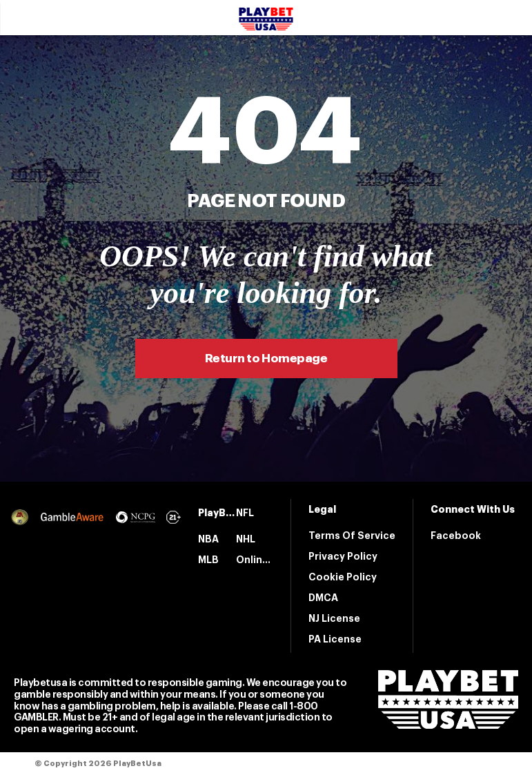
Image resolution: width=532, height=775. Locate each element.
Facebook (456, 536)
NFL (245, 513)
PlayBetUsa (217, 513)
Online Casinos (255, 560)
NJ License (334, 618)
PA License (335, 639)
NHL (246, 539)
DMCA (323, 598)
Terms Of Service (352, 536)
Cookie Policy (343, 577)
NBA (208, 539)
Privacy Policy (343, 556)
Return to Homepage (266, 359)
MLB (208, 560)
